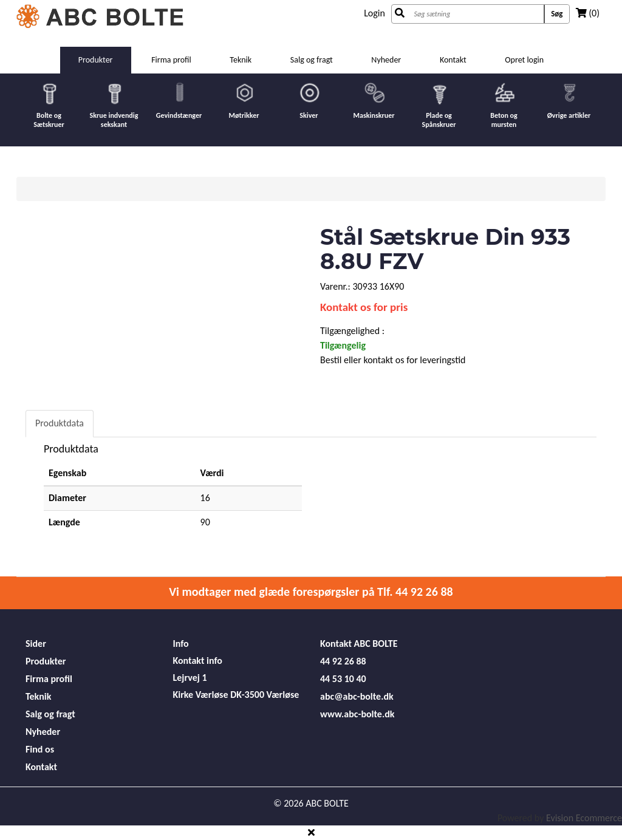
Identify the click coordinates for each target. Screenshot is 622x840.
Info (181, 644)
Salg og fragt (312, 60)
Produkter (96, 60)
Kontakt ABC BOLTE (359, 644)
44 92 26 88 (343, 661)
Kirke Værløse (201, 695)
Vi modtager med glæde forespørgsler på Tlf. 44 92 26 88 (311, 592)
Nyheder (386, 60)
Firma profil (171, 60)
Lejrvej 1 (190, 678)
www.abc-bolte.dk (357, 714)
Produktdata (60, 423)
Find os (40, 749)
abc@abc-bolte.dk (357, 696)
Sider (36, 644)
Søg (557, 14)
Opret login (524, 60)
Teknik (241, 60)
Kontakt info (198, 661)
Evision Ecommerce (584, 818)
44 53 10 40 (343, 679)
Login (374, 13)
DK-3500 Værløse (265, 695)
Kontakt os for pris (364, 307)
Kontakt (453, 60)
